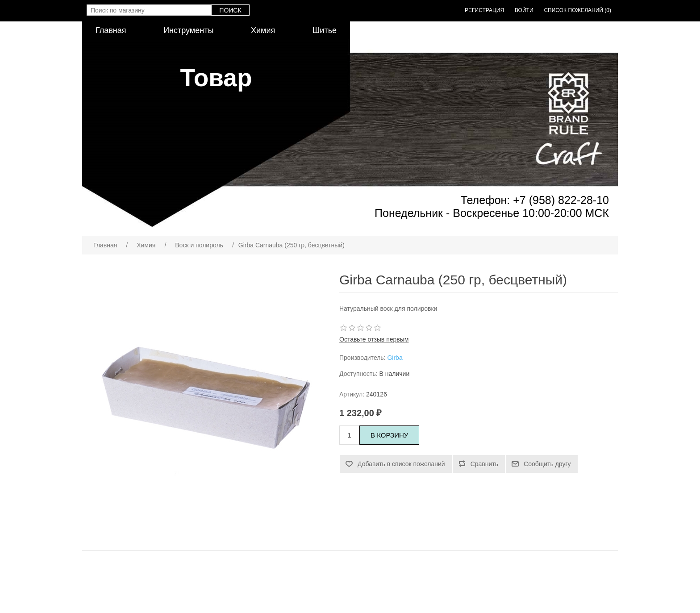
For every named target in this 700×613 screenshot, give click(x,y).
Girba (395, 358)
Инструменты (188, 30)
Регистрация (484, 10)
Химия (263, 30)
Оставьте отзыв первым (374, 339)
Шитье (325, 30)
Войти (524, 10)
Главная (111, 30)
